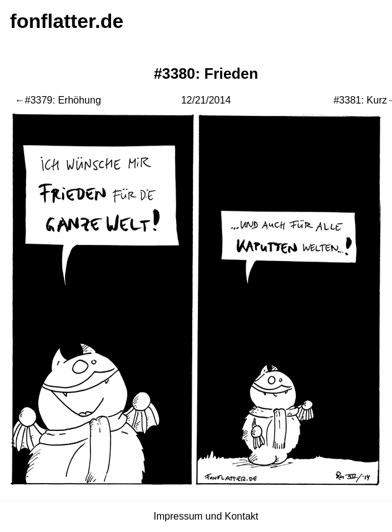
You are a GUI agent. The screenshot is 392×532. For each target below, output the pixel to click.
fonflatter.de (67, 21)
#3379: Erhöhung (63, 100)
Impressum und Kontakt (206, 516)
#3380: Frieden (206, 73)
